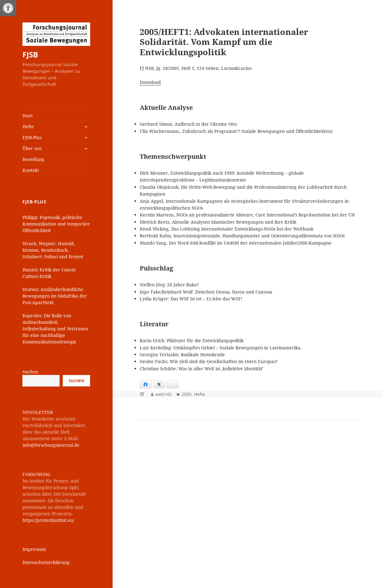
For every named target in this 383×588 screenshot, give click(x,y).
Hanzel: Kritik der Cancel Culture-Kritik (49, 273)
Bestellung (33, 159)
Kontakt (31, 170)
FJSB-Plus (32, 137)
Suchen (30, 372)
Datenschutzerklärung (46, 562)
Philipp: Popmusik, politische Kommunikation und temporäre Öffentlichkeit (56, 224)
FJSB (30, 54)
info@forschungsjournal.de (51, 445)
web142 (163, 394)
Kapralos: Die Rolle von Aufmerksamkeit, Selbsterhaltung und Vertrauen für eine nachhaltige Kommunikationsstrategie (55, 329)
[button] (8, 8)
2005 (187, 394)
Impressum (34, 549)
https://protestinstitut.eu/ (48, 520)
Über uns (32, 148)
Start (28, 116)
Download (150, 82)
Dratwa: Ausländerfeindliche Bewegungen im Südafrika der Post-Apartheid (55, 296)
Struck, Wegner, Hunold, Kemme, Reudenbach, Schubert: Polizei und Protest (53, 250)
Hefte (28, 126)
